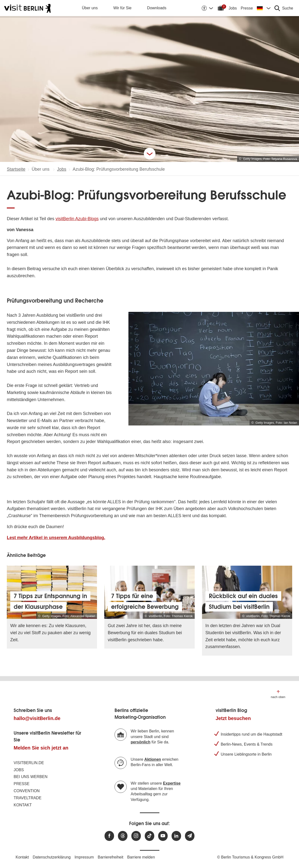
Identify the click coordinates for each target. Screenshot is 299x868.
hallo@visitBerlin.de (37, 718)
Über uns (90, 8)
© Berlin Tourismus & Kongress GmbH (250, 857)
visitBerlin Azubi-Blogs (77, 219)
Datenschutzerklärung (52, 857)
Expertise (172, 783)
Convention (27, 791)
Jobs (233, 8)
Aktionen (153, 759)
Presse (247, 8)
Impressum (84, 857)
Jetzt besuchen (233, 718)
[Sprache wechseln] (264, 8)
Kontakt (23, 805)
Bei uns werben (31, 777)
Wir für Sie (122, 8)
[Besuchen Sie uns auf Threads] (123, 836)
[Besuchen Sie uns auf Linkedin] (176, 836)
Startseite (16, 169)
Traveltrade (28, 798)
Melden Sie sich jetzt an (41, 748)
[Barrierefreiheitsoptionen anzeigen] (207, 8)
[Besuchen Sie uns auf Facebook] (109, 836)
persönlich (140, 742)
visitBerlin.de (29, 763)
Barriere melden (141, 857)
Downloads (157, 8)
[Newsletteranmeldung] (190, 836)
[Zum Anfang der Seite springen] (278, 694)
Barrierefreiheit (111, 857)
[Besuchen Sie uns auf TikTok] (149, 836)
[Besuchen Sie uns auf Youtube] (163, 836)
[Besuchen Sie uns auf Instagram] (136, 836)
